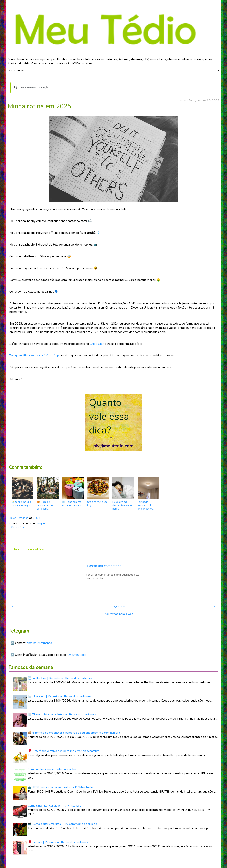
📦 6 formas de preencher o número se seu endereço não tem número (74, 733)
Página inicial (119, 607)
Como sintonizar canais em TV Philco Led (55, 806)
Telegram (16, 356)
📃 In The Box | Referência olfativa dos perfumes (60, 678)
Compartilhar (18, 527)
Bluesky (28, 356)
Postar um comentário (104, 566)
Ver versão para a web (119, 614)
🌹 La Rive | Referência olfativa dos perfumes (58, 842)
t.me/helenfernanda (39, 643)
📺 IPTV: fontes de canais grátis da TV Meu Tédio (60, 787)
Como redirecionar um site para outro (52, 769)
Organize (43, 523)
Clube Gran (97, 344)
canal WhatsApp (48, 356)
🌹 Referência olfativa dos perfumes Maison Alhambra (64, 751)
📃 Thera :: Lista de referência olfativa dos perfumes (62, 714)
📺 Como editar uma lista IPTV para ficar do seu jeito (62, 824)
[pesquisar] (72, 88)
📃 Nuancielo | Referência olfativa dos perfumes (60, 696)
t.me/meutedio (77, 655)
